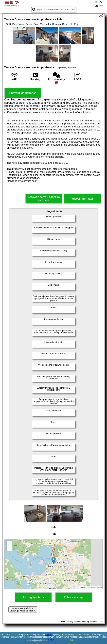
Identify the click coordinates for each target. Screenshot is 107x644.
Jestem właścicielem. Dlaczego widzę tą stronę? (23, 609)
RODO (51, 640)
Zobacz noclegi (74, 597)
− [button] (9, 548)
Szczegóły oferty (33, 597)
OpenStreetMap (95, 587)
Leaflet (82, 587)
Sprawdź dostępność (23, 93)
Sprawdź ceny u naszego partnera (44, 199)
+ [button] (9, 543)
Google (48, 635)
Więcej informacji (83, 199)
